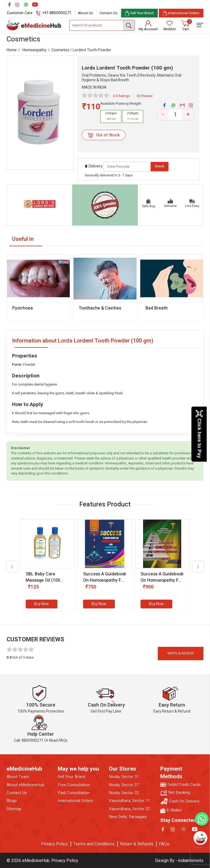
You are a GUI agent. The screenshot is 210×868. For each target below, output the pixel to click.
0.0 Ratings (122, 96)
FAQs (164, 844)
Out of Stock (103, 135)
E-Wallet (171, 810)
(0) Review (145, 96)
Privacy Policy (54, 844)
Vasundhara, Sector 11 (129, 801)
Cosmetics (60, 50)
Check (159, 166)
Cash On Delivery (180, 802)
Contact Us (108, 13)
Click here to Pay (199, 434)
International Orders (75, 801)
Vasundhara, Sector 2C (130, 809)
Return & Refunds (137, 844)
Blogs (12, 801)
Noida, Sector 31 (124, 777)
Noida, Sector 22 (124, 793)
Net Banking (175, 793)
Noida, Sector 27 (124, 785)
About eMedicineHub (25, 785)
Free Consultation (74, 785)
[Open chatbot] (200, 838)
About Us (85, 13)
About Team (18, 777)
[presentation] (12, 567)
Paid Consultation (74, 793)
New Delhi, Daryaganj (128, 817)
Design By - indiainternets (179, 861)
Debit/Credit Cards (180, 785)
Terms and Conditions (94, 844)
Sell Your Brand (72, 777)
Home (12, 50)
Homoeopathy (34, 50)
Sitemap (14, 809)
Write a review (181, 653)
